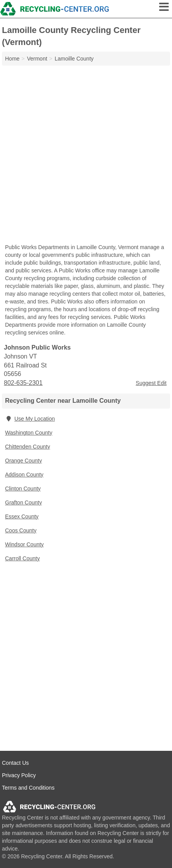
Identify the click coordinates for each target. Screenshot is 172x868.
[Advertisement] (86, 155)
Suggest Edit (151, 383)
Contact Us (15, 763)
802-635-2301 (23, 383)
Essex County (22, 516)
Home (12, 59)
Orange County (23, 461)
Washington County (29, 433)
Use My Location (30, 419)
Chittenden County (28, 447)
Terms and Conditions (28, 788)
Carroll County (22, 558)
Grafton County (23, 502)
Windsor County (24, 544)
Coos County (21, 530)
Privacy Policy (19, 775)
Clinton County (23, 489)
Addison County (24, 475)
